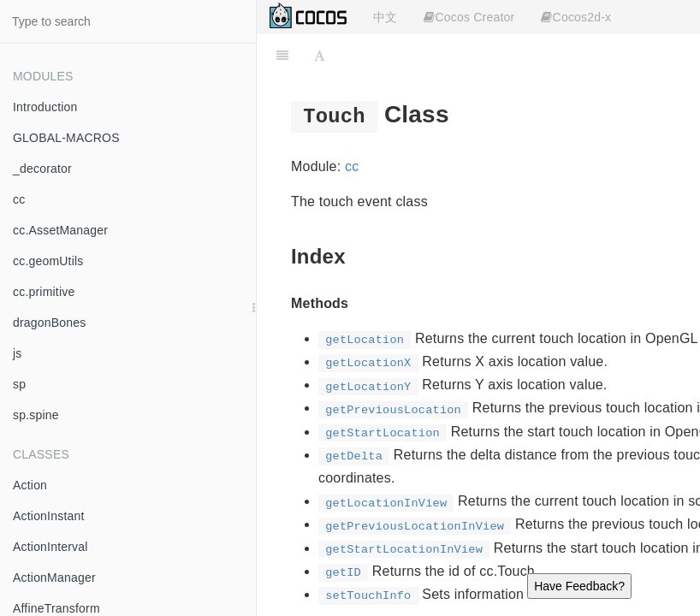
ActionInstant (49, 516)
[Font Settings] (320, 56)
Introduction (45, 107)
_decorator (42, 169)
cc (19, 199)
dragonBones (50, 323)
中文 (385, 17)
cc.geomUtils (48, 261)
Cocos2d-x (576, 17)
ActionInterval (50, 547)
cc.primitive (44, 292)
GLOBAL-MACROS (66, 138)
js (18, 353)
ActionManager (54, 577)
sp (19, 384)
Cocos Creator (469, 17)
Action (30, 485)
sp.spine (36, 415)
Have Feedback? (579, 586)
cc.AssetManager (60, 230)
